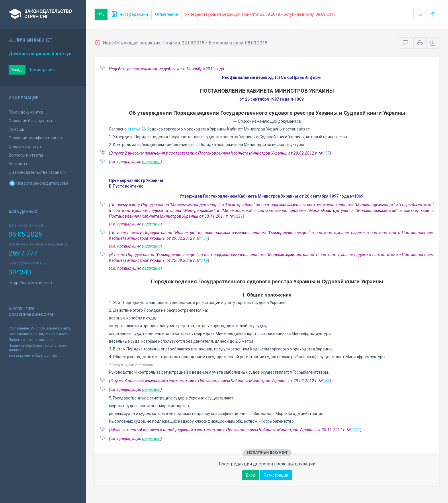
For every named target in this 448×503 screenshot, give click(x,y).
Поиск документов (26, 112)
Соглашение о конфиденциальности (39, 334)
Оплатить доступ (25, 147)
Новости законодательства (38, 183)
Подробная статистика (30, 283)
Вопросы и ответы (26, 155)
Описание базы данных (31, 121)
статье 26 (137, 129)
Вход (17, 70)
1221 (238, 216)
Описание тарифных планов (35, 138)
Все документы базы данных (33, 356)
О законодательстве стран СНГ (38, 172)
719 (204, 260)
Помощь (16, 129)
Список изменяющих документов (267, 121)
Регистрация (42, 70)
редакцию (151, 162)
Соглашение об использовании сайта (40, 328)
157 (326, 153)
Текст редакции (130, 14)
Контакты (18, 164)
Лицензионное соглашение (31, 340)
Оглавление (167, 14)
